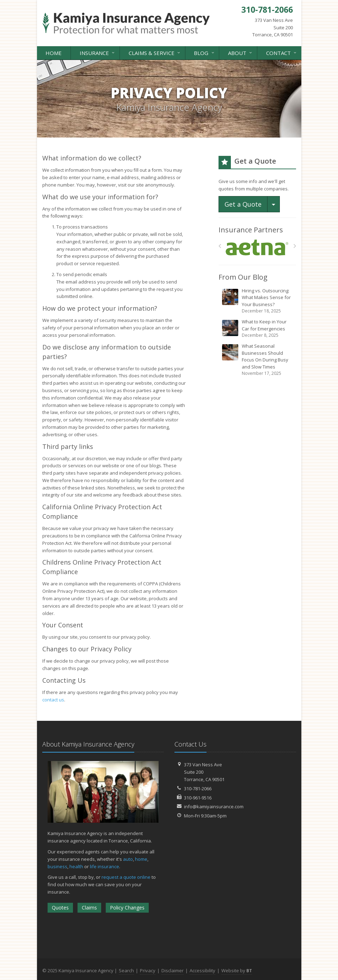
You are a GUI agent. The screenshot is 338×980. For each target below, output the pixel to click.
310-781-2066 (198, 789)
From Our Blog (243, 277)
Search (126, 970)
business (57, 866)
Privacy (148, 970)
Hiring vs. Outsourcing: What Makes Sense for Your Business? (258, 301)
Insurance (98, 52)
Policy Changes (127, 908)
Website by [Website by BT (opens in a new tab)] (237, 970)
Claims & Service (155, 52)
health (76, 866)
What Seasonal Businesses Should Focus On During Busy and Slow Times (258, 360)
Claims (89, 908)
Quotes (60, 908)
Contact (282, 52)
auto (128, 859)
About (241, 52)
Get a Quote (243, 204)
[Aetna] (257, 248)
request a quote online (126, 877)
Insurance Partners (251, 230)
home (141, 859)
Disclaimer (173, 970)
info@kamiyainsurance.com (214, 806)
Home (54, 53)
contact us (53, 700)
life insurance (105, 866)
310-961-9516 (198, 798)
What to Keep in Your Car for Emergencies (258, 328)
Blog (204, 52)
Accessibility (202, 970)
